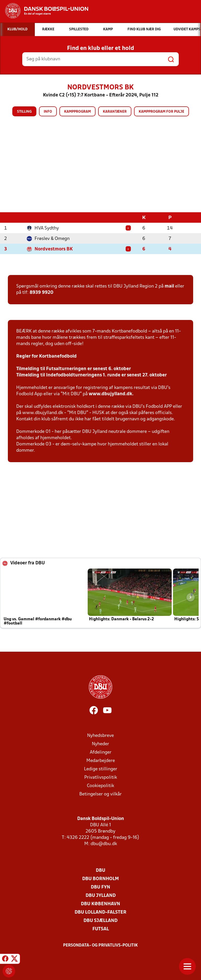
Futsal (101, 929)
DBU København (100, 904)
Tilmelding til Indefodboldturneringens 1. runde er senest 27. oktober (91, 375)
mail (169, 286)
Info (48, 112)
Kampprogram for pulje (161, 112)
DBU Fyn (100, 887)
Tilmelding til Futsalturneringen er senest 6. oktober (74, 369)
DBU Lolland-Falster (100, 912)
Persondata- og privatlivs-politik (100, 945)
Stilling (24, 112)
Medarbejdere (101, 761)
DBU (100, 870)
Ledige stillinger (101, 769)
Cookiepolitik (100, 786)
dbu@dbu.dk (104, 844)
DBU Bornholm (100, 879)
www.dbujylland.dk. (111, 394)
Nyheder (100, 744)
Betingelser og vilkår (100, 794)
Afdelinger (101, 752)
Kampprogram (77, 112)
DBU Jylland (101, 895)
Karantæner (115, 112)
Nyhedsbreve (100, 735)
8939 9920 (41, 292)
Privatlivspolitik (101, 777)
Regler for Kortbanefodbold (46, 356)
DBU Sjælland (100, 921)
